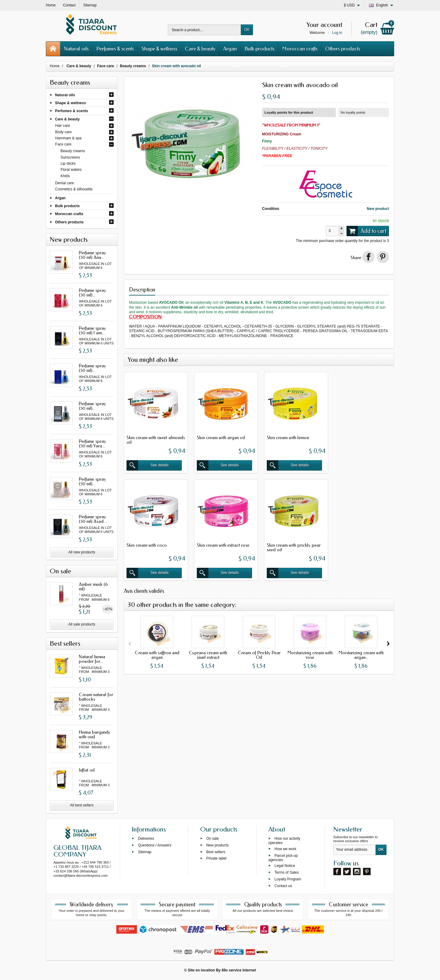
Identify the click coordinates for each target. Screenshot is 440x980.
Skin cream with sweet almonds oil (147, 439)
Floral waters (71, 170)
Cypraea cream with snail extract (208, 653)
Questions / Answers (154, 845)
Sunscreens (70, 157)
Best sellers (216, 852)
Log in (337, 33)
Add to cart (366, 231)
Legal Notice (285, 866)
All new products (82, 552)
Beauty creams (73, 151)
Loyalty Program (288, 879)
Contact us (283, 886)
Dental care (65, 183)
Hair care (63, 126)
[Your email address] (355, 850)
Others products (343, 49)
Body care (64, 132)
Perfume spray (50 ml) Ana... (92, 255)
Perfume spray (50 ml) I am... (92, 330)
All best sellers (82, 805)
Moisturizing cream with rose (310, 653)
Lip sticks (68, 163)
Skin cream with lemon (286, 437)
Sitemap (145, 852)
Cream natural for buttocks (96, 697)
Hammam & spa (68, 138)
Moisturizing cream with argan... (361, 653)
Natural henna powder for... (92, 659)
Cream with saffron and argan (157, 653)
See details (148, 464)
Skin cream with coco (354, 437)
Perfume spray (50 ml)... (92, 293)
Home (55, 66)
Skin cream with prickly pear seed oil (222, 546)
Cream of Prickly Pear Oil (259, 653)
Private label (216, 858)
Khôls (65, 176)
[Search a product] (204, 30)
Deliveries (146, 839)
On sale (213, 839)
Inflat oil (87, 770)
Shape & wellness (159, 49)
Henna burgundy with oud (95, 734)
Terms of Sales (286, 872)
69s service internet (239, 970)
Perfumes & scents (115, 49)
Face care (63, 144)
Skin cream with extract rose (153, 543)
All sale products (82, 624)
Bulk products (259, 49)
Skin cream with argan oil (220, 437)
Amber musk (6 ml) (93, 587)
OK (247, 30)
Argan (230, 49)
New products (217, 845)
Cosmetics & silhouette (74, 189)
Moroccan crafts (300, 49)
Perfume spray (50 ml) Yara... (92, 444)
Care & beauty (200, 49)
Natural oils (76, 49)
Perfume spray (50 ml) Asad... (93, 519)
